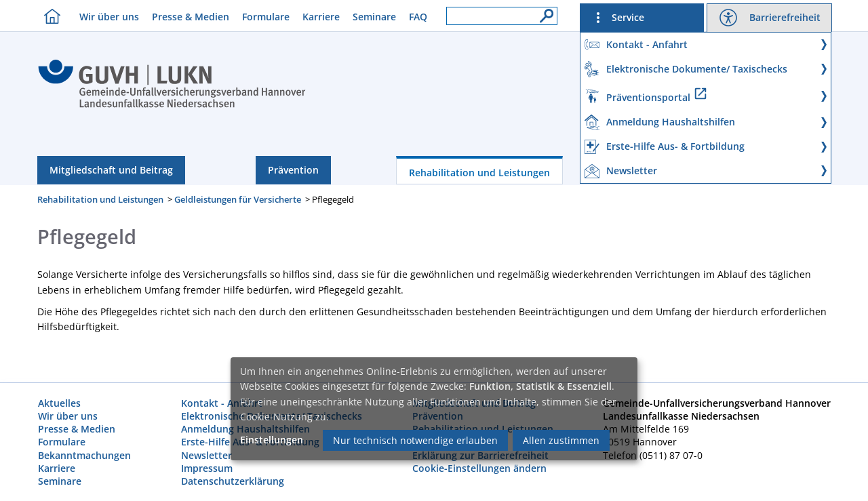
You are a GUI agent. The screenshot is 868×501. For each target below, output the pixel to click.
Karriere (321, 17)
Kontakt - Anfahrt (222, 403)
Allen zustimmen (561, 440)
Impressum (207, 468)
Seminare (374, 17)
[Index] (172, 106)
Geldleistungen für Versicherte (238, 199)
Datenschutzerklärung (233, 481)
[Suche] (543, 12)
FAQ (418, 17)
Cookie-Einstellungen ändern (479, 468)
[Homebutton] (49, 16)
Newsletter (206, 455)
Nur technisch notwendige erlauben (415, 440)
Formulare (266, 17)
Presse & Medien (191, 17)
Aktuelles (59, 403)
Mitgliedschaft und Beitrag (111, 170)
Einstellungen (272, 440)
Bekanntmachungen (84, 455)
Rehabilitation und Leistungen (479, 173)
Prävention (293, 170)
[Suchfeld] (502, 16)
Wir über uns (109, 17)
